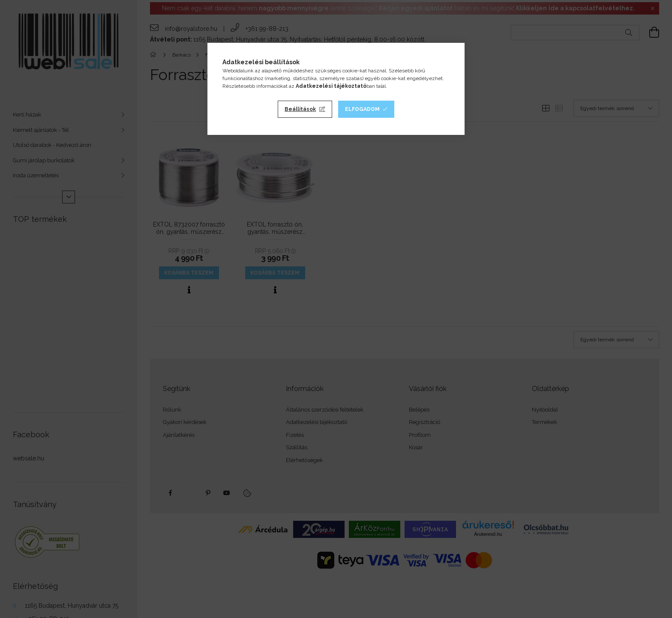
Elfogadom (362, 109)
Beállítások (300, 109)
